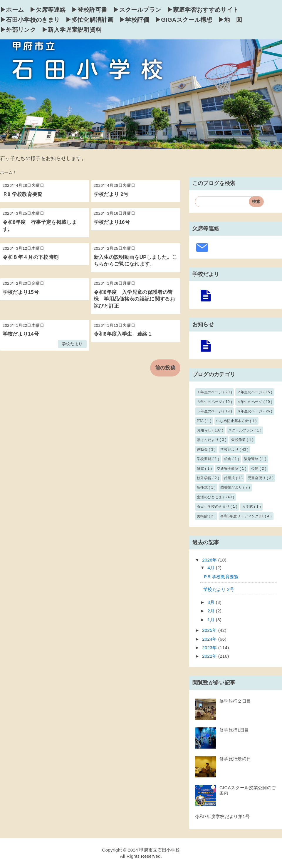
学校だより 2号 (111, 194)
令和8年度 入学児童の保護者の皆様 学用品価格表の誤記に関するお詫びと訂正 (134, 299)
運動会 (203, 449)
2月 (212, 611)
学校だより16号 (112, 222)
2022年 (210, 656)
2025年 (210, 630)
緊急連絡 (252, 459)
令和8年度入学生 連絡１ (123, 334)
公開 (255, 469)
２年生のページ (250, 392)
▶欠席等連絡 (48, 10)
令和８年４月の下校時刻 (31, 257)
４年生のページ (250, 402)
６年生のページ (250, 411)
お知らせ (205, 430)
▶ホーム (12, 10)
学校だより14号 (21, 334)
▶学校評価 (134, 20)
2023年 (210, 648)
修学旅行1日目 (234, 730)
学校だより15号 (21, 292)
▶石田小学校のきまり (30, 20)
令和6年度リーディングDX (242, 516)
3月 (212, 602)
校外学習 (205, 478)
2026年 (210, 560)
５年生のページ (210, 411)
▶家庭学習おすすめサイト (203, 10)
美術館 (203, 516)
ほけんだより (208, 440)
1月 (212, 620)
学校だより (72, 344)
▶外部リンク (18, 30)
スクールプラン (241, 430)
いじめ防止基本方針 (233, 421)
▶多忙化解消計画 (89, 20)
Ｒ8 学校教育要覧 (23, 194)
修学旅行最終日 (235, 759)
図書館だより (232, 487)
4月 (212, 568)
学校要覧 (205, 459)
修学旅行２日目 (235, 701)
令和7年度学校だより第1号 (222, 816)
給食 (228, 459)
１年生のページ (210, 392)
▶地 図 (230, 20)
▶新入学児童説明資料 (72, 30)
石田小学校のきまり (214, 507)
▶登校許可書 (89, 10)
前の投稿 (165, 368)
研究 (201, 469)
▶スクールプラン (137, 10)
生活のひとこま (210, 497)
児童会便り (257, 478)
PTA (201, 421)
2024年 (210, 639)
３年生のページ (210, 402)
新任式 (203, 487)
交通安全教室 (228, 469)
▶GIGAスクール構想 (184, 20)
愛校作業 (239, 440)
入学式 (248, 507)
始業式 (230, 478)
